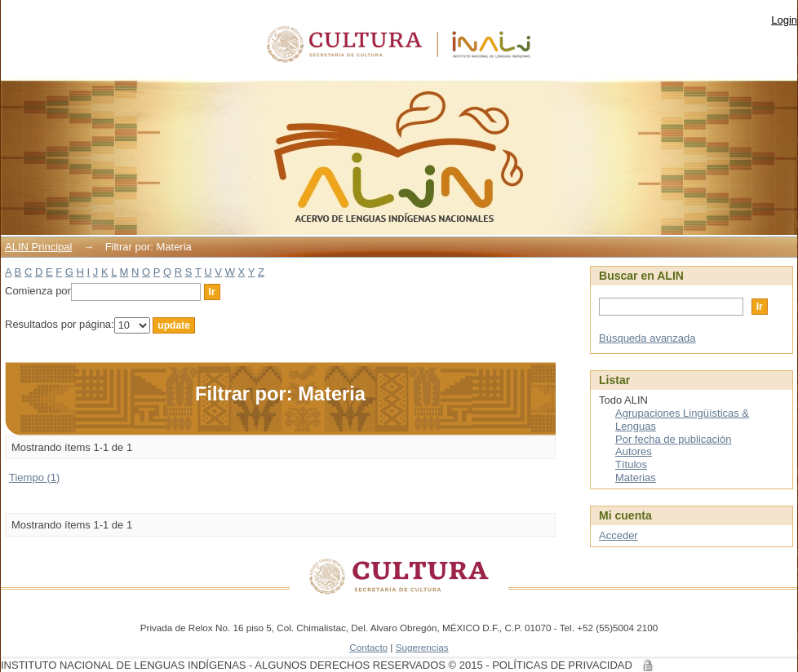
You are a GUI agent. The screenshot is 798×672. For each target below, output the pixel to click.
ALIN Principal (38, 247)
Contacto (368, 647)
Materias (636, 477)
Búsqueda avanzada (647, 338)
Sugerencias (422, 647)
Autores (634, 451)
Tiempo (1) (34, 477)
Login (784, 20)
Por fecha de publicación (673, 439)
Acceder (618, 535)
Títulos (631, 464)
